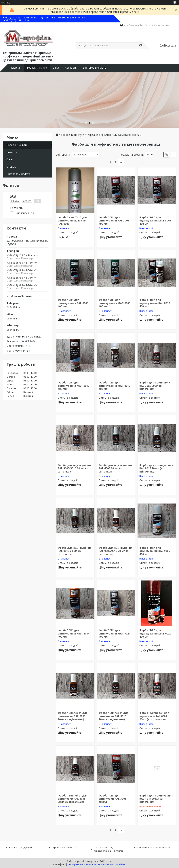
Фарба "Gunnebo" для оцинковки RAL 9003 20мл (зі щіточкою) (73, 716)
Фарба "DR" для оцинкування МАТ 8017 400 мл (74, 386)
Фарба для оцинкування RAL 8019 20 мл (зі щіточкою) (75, 551)
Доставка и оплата (94, 68)
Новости (12, 152)
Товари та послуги (72, 135)
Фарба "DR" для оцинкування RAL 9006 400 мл (155, 551)
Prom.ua (108, 861)
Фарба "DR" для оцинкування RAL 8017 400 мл (155, 303)
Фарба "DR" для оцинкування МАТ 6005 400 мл (114, 303)
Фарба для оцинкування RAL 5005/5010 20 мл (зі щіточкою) (75, 468)
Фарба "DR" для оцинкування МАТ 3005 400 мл (155, 221)
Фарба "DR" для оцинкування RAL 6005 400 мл (73, 303)
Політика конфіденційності (113, 864)
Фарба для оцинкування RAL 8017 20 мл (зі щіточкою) (156, 468)
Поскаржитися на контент (82, 864)
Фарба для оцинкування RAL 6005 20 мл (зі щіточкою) (116, 468)
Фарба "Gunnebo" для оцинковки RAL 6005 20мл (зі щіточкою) (154, 716)
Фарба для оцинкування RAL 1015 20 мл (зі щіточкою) (156, 799)
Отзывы (11, 167)
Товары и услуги (37, 68)
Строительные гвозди (64, 847)
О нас (56, 68)
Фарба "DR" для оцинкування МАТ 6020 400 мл (155, 633)
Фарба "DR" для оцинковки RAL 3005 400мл (112, 799)
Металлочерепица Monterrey (154, 847)
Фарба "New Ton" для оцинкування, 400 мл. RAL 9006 (73, 221)
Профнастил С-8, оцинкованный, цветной (108, 849)
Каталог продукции (20, 847)
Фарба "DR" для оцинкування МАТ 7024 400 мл (114, 633)
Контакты (71, 68)
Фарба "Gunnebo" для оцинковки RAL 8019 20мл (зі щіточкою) (114, 716)
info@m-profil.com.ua (19, 296)
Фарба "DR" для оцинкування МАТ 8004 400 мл (74, 633)
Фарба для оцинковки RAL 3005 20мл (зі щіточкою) (155, 386)
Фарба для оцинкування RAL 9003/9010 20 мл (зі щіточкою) (116, 551)
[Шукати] (141, 46)
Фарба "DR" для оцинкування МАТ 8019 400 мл (114, 386)
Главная (16, 68)
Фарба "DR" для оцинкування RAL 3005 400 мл (114, 221)
